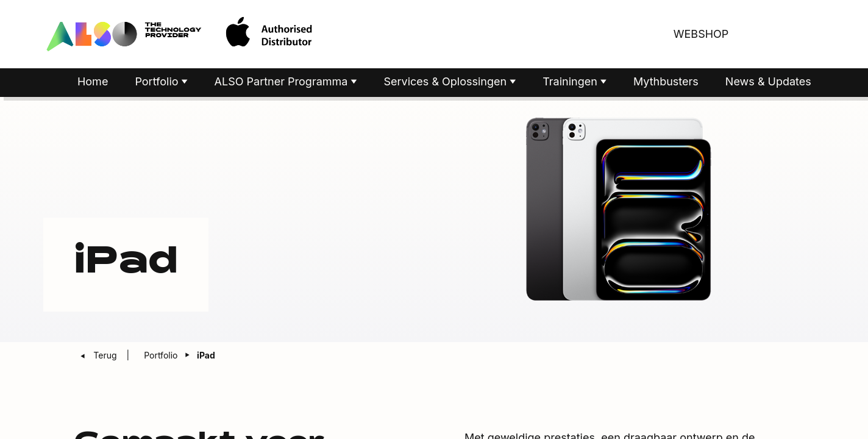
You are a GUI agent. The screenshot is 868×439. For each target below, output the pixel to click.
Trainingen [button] (571, 81)
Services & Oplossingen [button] (446, 81)
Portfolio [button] (158, 81)
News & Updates (768, 81)
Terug (106, 355)
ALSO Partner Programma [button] (283, 81)
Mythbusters (666, 81)
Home (93, 81)
